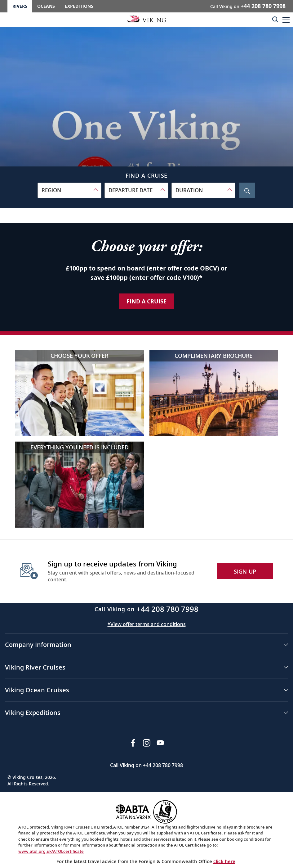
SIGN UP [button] (245, 571)
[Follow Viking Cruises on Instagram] (147, 743)
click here (224, 861)
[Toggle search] (275, 19)
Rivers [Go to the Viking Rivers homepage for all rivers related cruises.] (20, 6)
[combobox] (69, 190)
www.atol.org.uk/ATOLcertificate (51, 851)
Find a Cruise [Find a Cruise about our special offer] (146, 301)
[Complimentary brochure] (214, 393)
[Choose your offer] (80, 393)
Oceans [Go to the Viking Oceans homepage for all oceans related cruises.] (46, 6)
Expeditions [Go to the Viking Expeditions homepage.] (79, 6)
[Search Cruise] (247, 190)
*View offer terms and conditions (147, 624)
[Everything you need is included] (80, 484)
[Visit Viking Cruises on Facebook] (133, 743)
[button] (286, 20)
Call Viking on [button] (248, 6)
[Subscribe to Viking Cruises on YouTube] (160, 743)
